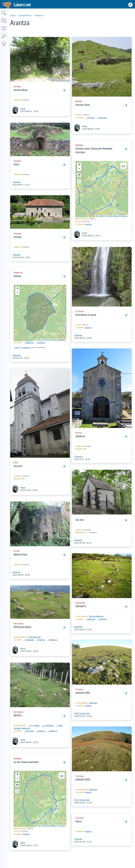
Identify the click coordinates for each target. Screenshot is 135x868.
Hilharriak (93, 703)
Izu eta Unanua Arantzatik (26, 762)
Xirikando (17, 182)
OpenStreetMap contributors (55, 826)
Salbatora (80, 436)
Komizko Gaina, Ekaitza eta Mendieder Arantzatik (94, 150)
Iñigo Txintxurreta (82, 713)
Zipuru (79, 821)
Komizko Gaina (83, 105)
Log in (17, 348)
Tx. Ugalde (35, 725)
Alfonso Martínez (96, 616)
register (26, 348)
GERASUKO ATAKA (22, 627)
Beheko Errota (20, 554)
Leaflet (38, 340)
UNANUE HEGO (83, 779)
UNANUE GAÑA (83, 693)
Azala (13, 16)
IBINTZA (18, 715)
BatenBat (78, 627)
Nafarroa (39, 16)
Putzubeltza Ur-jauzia (86, 315)
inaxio (23, 108)
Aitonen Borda (20, 90)
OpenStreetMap (50, 340)
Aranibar (18, 237)
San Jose (80, 520)
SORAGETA (81, 606)
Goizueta (30, 640)
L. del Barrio (49, 725)
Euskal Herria (25, 16)
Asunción (18, 466)
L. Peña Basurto (34, 637)
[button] (17, 289)
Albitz (16, 164)
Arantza (17, 276)
